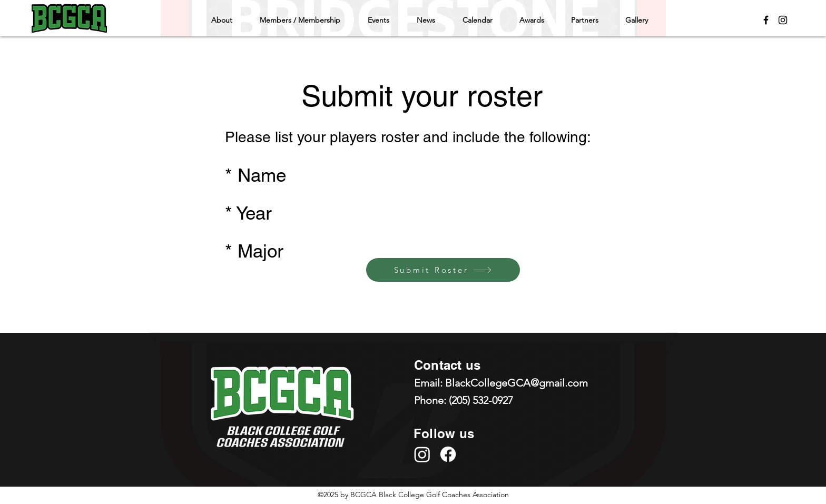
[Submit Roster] (443, 270)
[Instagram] (783, 20)
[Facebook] (766, 20)
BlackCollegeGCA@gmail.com (517, 383)
